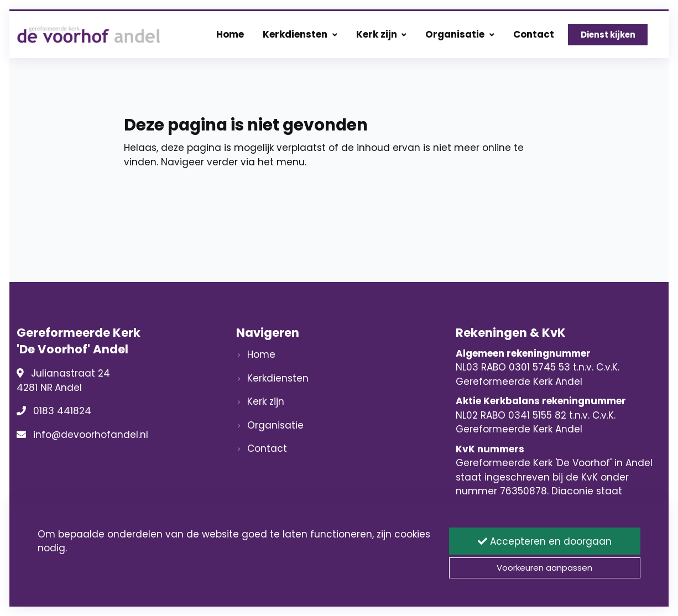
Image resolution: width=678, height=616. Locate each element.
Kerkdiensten (300, 34)
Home (230, 34)
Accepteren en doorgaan (545, 541)
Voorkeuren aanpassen (544, 568)
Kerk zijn (382, 34)
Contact (534, 34)
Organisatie (460, 34)
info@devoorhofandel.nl (91, 435)
